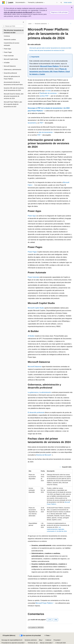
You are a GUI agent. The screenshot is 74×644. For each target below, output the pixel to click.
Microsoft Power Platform (49, 66)
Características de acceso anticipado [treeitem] (12, 44)
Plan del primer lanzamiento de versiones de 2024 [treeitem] (14, 31)
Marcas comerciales (46, 643)
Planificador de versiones (48, 93)
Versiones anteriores (41, 24)
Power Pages (32, 252)
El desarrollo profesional (36, 412)
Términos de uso (33, 643)
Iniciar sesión (68, 2)
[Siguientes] (57, 3)
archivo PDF (44, 96)
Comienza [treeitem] (7, 36)
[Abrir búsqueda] (61, 3)
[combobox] (13, 26)
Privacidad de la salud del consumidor (13, 643)
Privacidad (57, 640)
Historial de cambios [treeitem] (10, 40)
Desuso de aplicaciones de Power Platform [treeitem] (12, 78)
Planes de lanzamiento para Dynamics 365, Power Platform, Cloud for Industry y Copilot (50, 72)
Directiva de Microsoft (43, 455)
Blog (40, 640)
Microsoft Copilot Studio (36, 308)
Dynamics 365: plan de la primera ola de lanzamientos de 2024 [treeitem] (14, 89)
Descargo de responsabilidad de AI (12, 640)
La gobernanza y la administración (39, 392)
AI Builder (31, 336)
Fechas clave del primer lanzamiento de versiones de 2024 (47, 50)
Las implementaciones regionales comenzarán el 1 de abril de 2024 (57, 529)
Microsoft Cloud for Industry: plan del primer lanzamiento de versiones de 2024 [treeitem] (14, 96)
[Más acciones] (71, 24)
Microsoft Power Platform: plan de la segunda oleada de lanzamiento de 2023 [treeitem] (13, 104)
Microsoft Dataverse (35, 367)
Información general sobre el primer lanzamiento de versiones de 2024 (50, 48)
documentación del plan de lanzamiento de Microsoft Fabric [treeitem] (13, 83)
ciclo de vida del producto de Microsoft (18, 12)
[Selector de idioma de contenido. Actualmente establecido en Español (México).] (9, 636)
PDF (41, 123)
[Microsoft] (4, 3)
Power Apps (32, 216)
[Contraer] (23, 22)
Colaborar (48, 640)
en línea (48, 91)
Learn (30, 24)
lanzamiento (32, 123)
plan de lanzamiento (46, 132)
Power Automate (33, 277)
